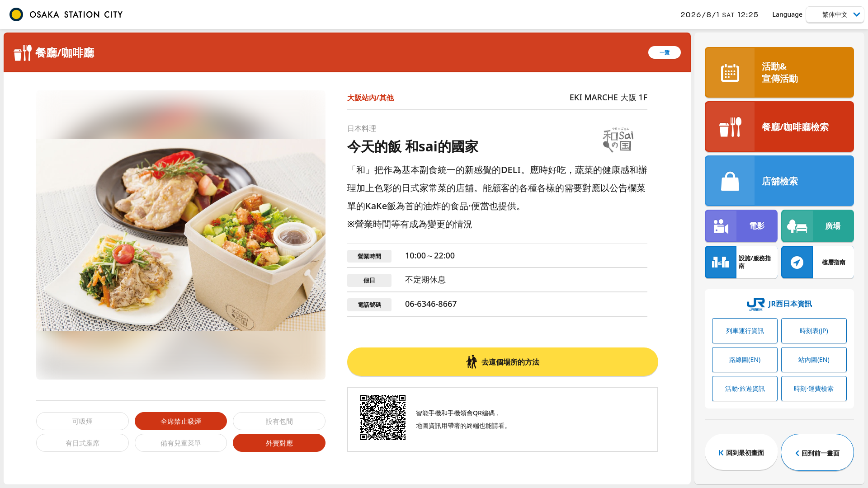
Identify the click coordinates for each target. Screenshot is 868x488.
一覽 (665, 52)
